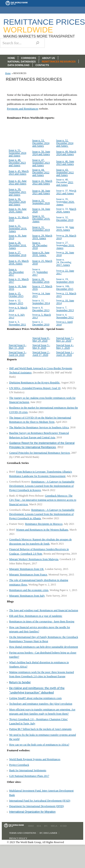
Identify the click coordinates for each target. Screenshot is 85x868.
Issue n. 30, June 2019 (18, 237)
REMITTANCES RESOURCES (59, 62)
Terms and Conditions (23, 833)
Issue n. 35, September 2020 (41, 202)
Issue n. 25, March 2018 (42, 262)
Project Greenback (19, 765)
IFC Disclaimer (48, 833)
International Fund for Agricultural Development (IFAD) (40, 801)
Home (8, 73)
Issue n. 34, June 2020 (41, 210)
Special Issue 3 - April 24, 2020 (18, 354)
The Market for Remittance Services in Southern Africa (39, 427)
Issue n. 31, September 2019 (41, 229)
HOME (11, 58)
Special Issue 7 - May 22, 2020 (65, 339)
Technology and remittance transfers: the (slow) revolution (41, 704)
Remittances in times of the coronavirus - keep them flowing (42, 621)
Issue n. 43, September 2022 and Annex (65, 172)
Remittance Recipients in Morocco (44, 524)
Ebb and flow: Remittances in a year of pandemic (36, 616)
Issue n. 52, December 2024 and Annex (65, 143)
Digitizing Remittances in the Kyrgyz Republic (34, 383)
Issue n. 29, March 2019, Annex (42, 237)
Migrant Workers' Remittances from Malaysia (34, 559)
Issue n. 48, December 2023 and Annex (17, 163)
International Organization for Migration (32, 812)
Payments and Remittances (23, 109)
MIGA (54, 826)
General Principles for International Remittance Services (40, 453)
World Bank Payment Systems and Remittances (35, 759)
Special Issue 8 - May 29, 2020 (41, 339)
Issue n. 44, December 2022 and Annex (41, 172)
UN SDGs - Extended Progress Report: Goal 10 (35, 388)
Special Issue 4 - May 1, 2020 (65, 347)
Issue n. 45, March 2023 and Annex (19, 172)
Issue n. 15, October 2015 (16, 295)
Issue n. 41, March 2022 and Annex (42, 182)
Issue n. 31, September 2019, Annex (18, 229)
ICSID (63, 826)
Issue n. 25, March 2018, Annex (19, 262)
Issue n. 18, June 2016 (18, 288)
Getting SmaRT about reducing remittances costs (35, 698)
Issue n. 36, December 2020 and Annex (17, 202)
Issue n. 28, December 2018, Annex (18, 245)
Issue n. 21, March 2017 (19, 281)
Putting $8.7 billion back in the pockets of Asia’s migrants (40, 729)
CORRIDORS (29, 58)
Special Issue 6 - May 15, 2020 (18, 347)
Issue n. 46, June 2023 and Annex (65, 163)
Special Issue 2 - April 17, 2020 (41, 354)
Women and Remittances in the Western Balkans (42, 530)
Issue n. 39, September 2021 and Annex (17, 192)
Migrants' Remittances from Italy (27, 596)
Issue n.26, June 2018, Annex (41, 254)
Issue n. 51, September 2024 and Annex (17, 153)
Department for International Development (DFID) (37, 806)
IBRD (31, 826)
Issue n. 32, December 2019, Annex (41, 219)
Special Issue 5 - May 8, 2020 (41, 347)
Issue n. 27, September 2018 (17, 254)
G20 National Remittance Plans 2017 (29, 776)
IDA (39, 826)
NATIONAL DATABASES (22, 62)
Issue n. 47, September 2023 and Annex (41, 163)
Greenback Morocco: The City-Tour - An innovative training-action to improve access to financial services (43, 500)
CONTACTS (42, 65)
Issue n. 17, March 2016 (42, 288)
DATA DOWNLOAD (19, 65)
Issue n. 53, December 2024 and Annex (41, 143)
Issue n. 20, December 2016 (41, 281)
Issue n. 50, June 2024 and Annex (41, 153)
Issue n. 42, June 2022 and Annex (18, 182)
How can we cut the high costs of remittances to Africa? (39, 745)
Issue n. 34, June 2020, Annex (18, 210)
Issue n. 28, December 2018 (40, 245)
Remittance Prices (44, 26)
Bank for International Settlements (28, 770)
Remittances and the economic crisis (29, 590)
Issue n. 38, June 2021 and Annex (41, 192)
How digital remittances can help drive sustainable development (44, 647)
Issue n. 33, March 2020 (19, 219)
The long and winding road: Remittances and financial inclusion (44, 610)
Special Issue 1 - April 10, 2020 (65, 354)
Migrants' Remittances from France (28, 575)
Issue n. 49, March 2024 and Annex (66, 153)
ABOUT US (48, 58)
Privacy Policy (18, 838)
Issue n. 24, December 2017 (16, 272)
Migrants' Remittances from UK (26, 569)
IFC (46, 826)
